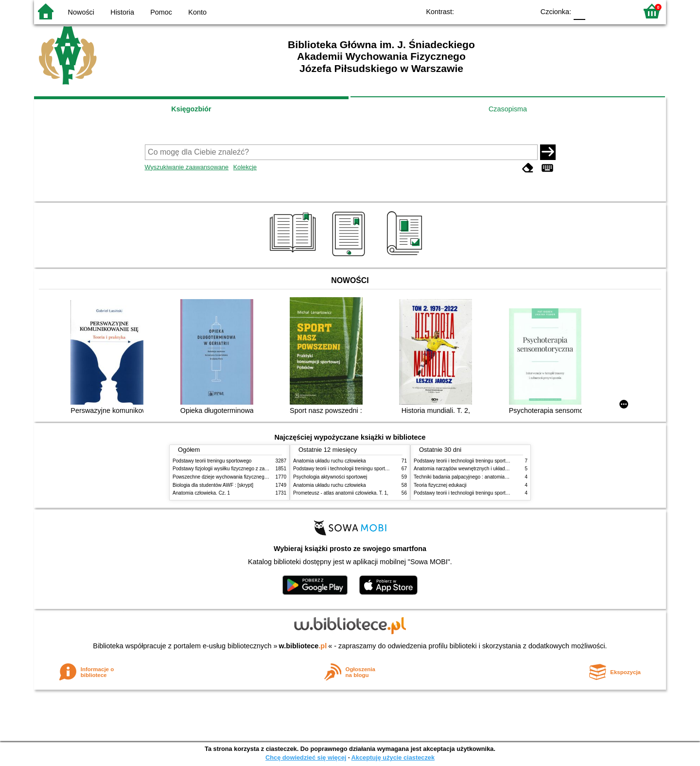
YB (504, 11)
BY (524, 11)
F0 (579, 11)
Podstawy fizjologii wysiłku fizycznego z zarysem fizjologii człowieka (246, 469)
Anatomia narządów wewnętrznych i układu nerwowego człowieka (485, 469)
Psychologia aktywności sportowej (330, 477)
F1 (596, 11)
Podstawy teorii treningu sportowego (212, 461)
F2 (619, 11)
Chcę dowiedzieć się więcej (306, 757)
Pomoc (161, 12)
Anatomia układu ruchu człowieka (330, 461)
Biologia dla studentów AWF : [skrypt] (213, 485)
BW (485, 11)
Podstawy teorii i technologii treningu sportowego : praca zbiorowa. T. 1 (491, 493)
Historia (122, 12)
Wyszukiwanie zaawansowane (187, 167)
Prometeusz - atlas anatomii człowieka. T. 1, (341, 493)
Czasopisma (508, 109)
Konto (197, 12)
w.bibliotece (303, 646)
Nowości (81, 12)
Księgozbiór (191, 109)
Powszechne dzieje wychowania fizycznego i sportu (228, 477)
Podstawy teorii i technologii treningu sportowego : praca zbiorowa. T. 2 (370, 469)
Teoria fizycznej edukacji (440, 485)
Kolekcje (245, 167)
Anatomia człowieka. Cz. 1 (201, 493)
